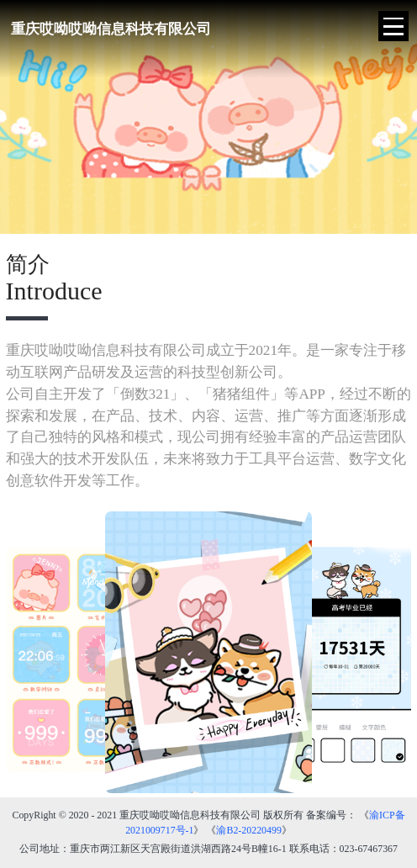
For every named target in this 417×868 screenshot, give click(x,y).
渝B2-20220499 (248, 830)
